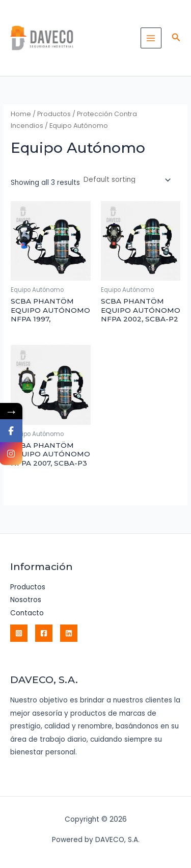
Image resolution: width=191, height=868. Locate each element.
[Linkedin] (69, 633)
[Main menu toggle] (151, 38)
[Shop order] (126, 180)
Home (21, 114)
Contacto (27, 613)
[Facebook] (44, 633)
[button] (176, 38)
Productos (54, 114)
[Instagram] (19, 633)
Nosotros (26, 600)
